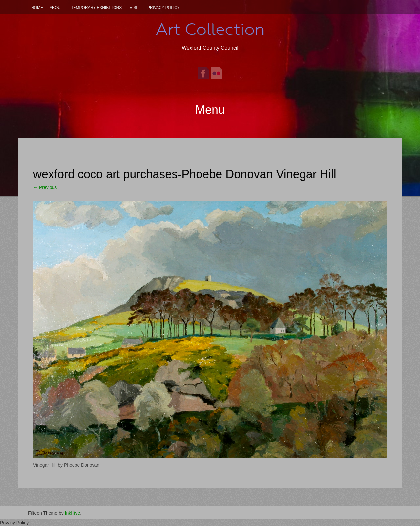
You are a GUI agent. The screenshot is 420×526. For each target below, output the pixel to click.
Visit (135, 8)
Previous (45, 187)
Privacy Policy (164, 8)
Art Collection (210, 29)
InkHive (73, 513)
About (56, 8)
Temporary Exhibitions (96, 8)
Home (37, 8)
